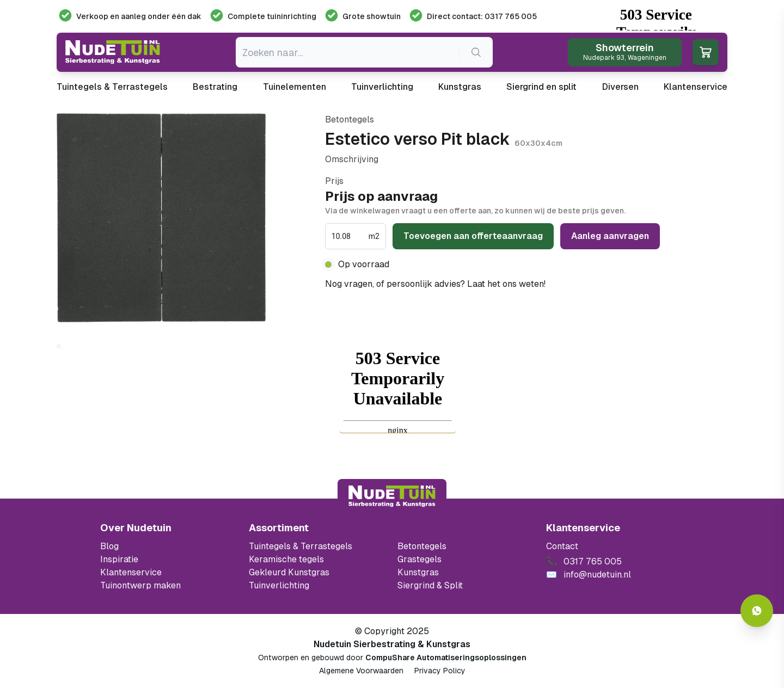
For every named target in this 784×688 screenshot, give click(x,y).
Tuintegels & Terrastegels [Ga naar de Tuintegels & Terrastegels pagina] (301, 546)
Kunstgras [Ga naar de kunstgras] (418, 572)
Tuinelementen (295, 87)
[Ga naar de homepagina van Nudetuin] (113, 52)
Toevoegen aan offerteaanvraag (473, 236)
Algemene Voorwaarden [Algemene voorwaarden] (361, 671)
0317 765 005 (577, 284)
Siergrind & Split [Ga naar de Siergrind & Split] (430, 585)
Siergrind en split (541, 87)
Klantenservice (696, 87)
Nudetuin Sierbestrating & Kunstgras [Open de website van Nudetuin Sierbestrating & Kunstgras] (392, 644)
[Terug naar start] (392, 496)
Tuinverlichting (382, 87)
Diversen (620, 87)
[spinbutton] (349, 236)
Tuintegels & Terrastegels (112, 87)
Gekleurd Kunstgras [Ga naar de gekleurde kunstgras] (289, 572)
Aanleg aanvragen (610, 236)
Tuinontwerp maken (140, 585)
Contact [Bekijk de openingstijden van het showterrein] (562, 546)
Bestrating (215, 87)
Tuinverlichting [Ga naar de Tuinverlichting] (279, 585)
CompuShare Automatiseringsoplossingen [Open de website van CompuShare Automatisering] (446, 658)
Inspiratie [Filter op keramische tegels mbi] (119, 559)
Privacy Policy (440, 671)
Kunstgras (460, 87)
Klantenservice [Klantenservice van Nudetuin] (131, 572)
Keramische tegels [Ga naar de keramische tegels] (286, 559)
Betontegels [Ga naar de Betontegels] (422, 546)
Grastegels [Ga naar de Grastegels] (419, 559)
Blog (109, 546)
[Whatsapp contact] (757, 611)
